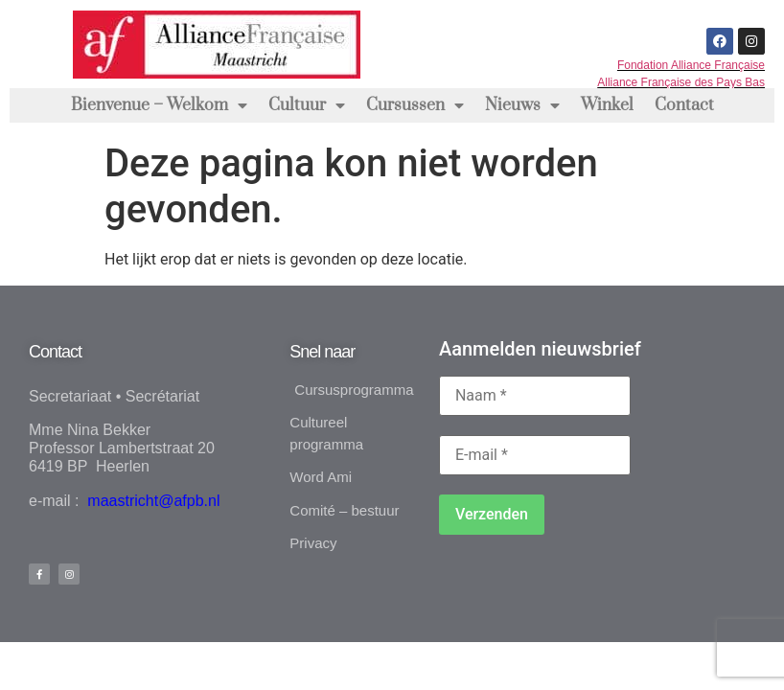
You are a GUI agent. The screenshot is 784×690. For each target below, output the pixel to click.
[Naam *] (535, 396)
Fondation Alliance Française (691, 65)
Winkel (607, 105)
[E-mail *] (535, 455)
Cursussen (415, 105)
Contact (684, 105)
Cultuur (307, 105)
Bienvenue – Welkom (159, 105)
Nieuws (522, 105)
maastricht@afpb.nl (152, 501)
